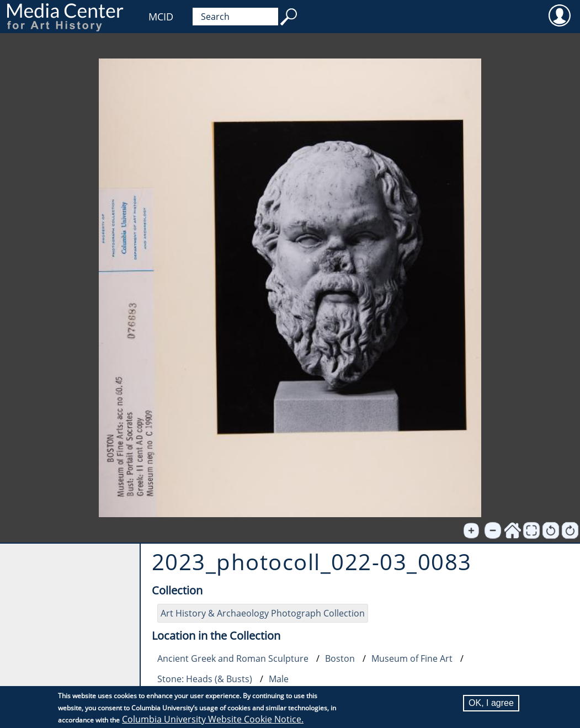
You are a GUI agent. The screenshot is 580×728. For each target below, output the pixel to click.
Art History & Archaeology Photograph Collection (263, 613)
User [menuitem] (559, 15)
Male (279, 679)
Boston (340, 658)
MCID (161, 17)
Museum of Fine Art (412, 658)
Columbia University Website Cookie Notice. (213, 720)
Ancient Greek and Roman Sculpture (233, 658)
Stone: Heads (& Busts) (205, 679)
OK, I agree (491, 703)
